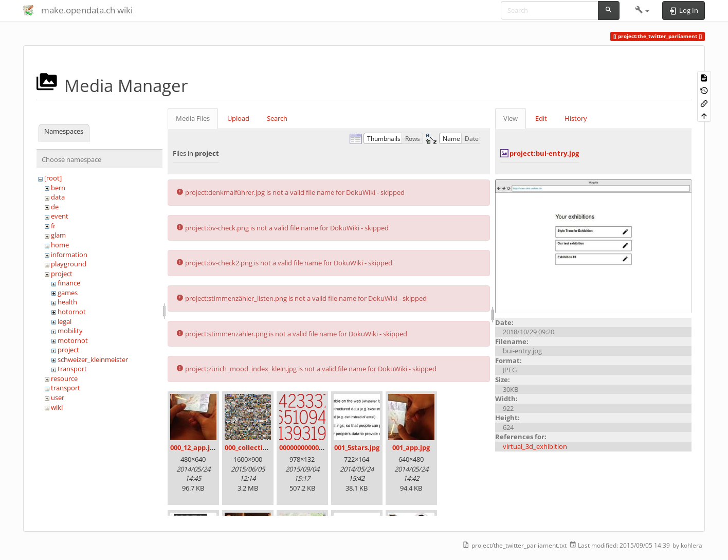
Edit (541, 118)
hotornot (72, 312)
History (576, 118)
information (69, 255)
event (60, 216)
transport (72, 369)
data (58, 197)
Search (277, 118)
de (55, 207)
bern (58, 188)
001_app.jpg (411, 447)
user (58, 398)
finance (69, 283)
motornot (73, 340)
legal (65, 321)
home (60, 245)
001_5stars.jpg (357, 447)
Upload (238, 118)
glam (58, 235)
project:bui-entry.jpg (544, 153)
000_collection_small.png (266, 447)
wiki (57, 407)
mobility (70, 331)
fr (53, 226)
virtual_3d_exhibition (535, 446)
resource (64, 378)
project (62, 274)
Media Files (193, 118)
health (67, 302)
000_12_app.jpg (194, 447)
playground (69, 264)
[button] (642, 10)
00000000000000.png (312, 447)
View (511, 118)
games (68, 293)
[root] (53, 178)
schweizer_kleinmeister (93, 359)
